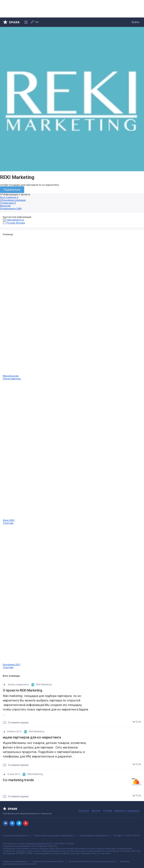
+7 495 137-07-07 (131, 836)
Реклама (108, 811)
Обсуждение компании (13, 200)
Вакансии (5, 206)
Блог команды (9, 197)
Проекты (96, 811)
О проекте (84, 811)
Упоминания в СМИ (11, 209)
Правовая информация (15, 862)
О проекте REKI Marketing (22, 690)
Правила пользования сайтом (48, 862)
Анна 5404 (72, 452)
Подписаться (12, 190)
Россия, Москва (16, 223)
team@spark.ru (21, 836)
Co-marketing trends (18, 780)
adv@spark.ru (102, 836)
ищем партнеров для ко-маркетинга (32, 737)
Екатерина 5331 (72, 597)
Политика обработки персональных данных (92, 862)
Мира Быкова (72, 308)
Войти (136, 22)
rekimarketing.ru (15, 220)
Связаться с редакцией (127, 811)
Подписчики (8, 203)
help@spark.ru (67, 836)
